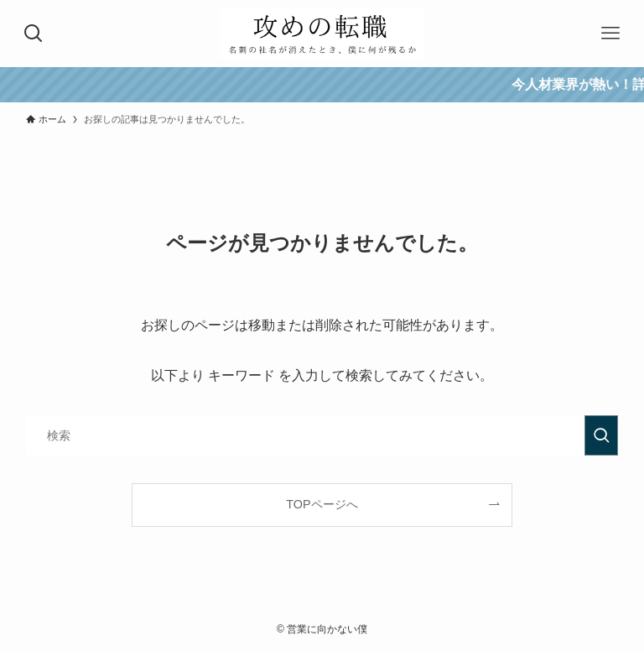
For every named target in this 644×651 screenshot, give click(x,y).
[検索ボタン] (34, 34)
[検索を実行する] (601, 435)
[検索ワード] (322, 435)
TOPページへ (322, 504)
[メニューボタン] (610, 34)
